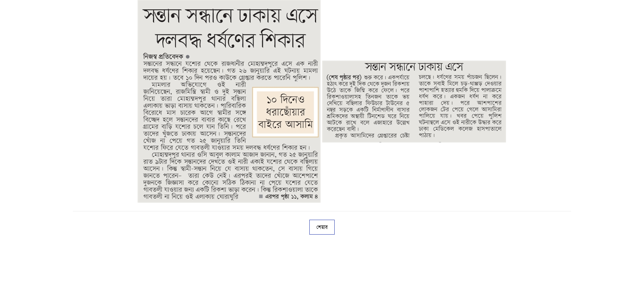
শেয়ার (322, 227)
